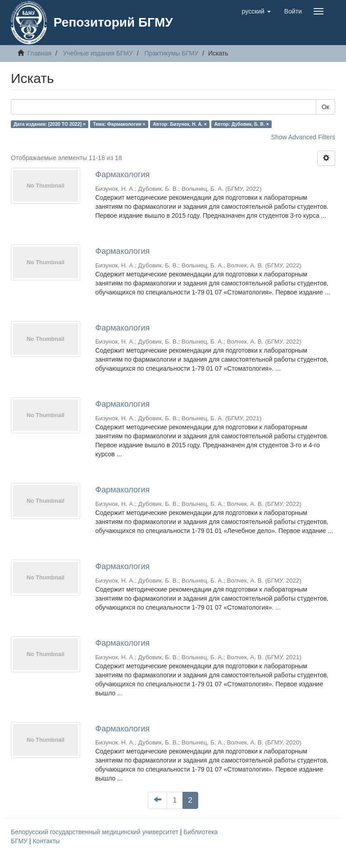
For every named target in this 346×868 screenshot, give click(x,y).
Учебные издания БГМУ (98, 53)
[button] (256, 11)
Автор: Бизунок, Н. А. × (180, 124)
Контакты (46, 841)
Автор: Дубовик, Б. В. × (242, 124)
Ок (326, 107)
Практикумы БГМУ (171, 53)
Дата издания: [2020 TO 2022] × (50, 124)
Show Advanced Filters (303, 137)
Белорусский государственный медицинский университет (96, 832)
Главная (39, 53)
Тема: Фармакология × (119, 124)
